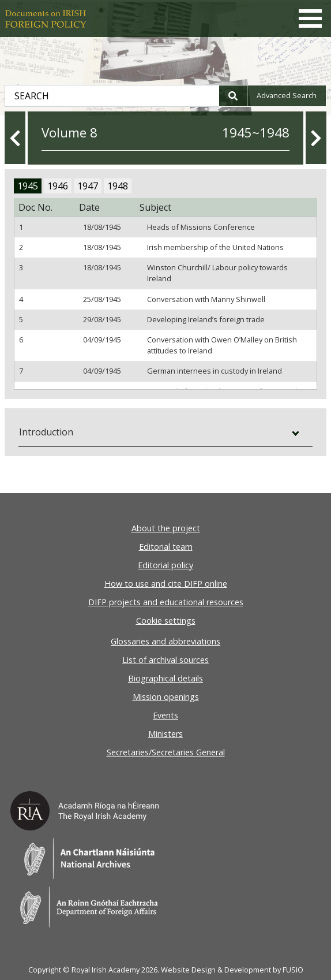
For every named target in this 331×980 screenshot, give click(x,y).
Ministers (165, 734)
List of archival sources (165, 660)
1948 (118, 186)
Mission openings (166, 697)
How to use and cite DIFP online (166, 584)
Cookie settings (166, 621)
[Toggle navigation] (310, 18)
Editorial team (166, 547)
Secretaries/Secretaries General (166, 752)
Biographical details (165, 678)
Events (165, 715)
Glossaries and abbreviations (165, 641)
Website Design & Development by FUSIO (232, 970)
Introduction (46, 432)
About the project (166, 528)
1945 (28, 186)
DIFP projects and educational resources (166, 602)
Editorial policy (165, 565)
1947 (88, 186)
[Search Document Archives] (112, 96)
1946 (58, 186)
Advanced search (287, 95)
